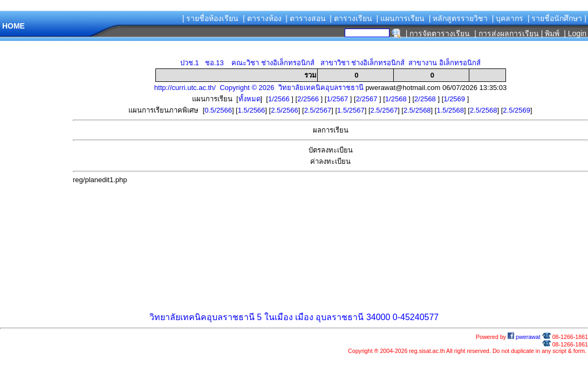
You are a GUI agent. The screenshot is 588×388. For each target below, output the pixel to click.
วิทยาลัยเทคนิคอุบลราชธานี (202, 317)
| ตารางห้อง (262, 18)
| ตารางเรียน (351, 18)
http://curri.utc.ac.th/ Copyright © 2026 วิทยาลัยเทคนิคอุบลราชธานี (259, 88)
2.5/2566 (285, 110)
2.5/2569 (517, 110)
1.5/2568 (450, 110)
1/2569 (455, 99)
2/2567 (368, 99)
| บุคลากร (508, 18)
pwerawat (524, 337)
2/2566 (309, 99)
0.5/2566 (218, 110)
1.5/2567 (351, 110)
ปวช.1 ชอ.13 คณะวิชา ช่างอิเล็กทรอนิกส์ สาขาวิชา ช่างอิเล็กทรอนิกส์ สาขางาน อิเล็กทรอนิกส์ (330, 63)
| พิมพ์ (551, 33)
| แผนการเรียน (400, 18)
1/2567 (338, 99)
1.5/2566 (252, 110)
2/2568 (426, 99)
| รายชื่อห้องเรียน (211, 18)
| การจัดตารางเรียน (438, 33)
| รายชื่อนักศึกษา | (557, 18)
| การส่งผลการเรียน (507, 33)
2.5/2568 (417, 110)
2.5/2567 (318, 110)
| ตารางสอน (306, 18)
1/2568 (397, 99)
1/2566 (280, 99)
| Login (574, 33)
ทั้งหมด (249, 99)
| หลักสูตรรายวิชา (459, 18)
